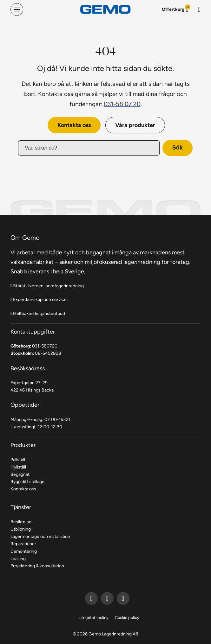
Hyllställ (18, 467)
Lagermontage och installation (40, 536)
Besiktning (21, 522)
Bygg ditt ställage (27, 481)
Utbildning (21, 529)
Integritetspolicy (93, 618)
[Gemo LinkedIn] (107, 598)
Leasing (18, 558)
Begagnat (20, 474)
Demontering (24, 551)
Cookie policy (127, 618)
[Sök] (199, 10)
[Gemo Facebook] (91, 598)
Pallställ (18, 460)
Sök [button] (178, 148)
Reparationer (23, 544)
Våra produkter (135, 125)
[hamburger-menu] (17, 10)
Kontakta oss (74, 125)
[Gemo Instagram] (123, 598)
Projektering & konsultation (37, 566)
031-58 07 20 (122, 104)
